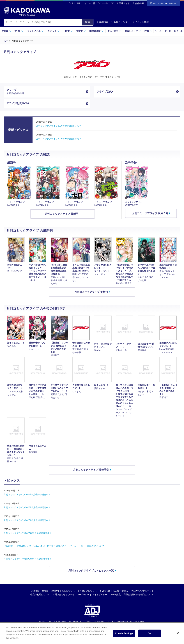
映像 (148, 31)
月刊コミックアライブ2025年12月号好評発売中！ (28, 533)
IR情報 (45, 591)
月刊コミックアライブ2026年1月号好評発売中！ (27, 521)
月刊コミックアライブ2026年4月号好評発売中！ (60, 139)
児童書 (81, 31)
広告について (68, 591)
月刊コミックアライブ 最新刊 (91, 292)
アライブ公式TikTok (18, 104)
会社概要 (35, 591)
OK (150, 633)
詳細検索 (102, 22)
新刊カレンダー (120, 22)
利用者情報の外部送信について (139, 595)
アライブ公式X (105, 91)
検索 (88, 22)
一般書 (68, 31)
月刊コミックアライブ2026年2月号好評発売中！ (27, 508)
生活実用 (114, 31)
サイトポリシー (100, 595)
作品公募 (139, 3)
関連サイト (124, 3)
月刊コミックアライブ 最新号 (62, 214)
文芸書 (7, 31)
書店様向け (105, 591)
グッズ (168, 31)
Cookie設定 (115, 595)
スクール (178, 31)
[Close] (178, 633)
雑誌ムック (133, 31)
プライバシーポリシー (79, 595)
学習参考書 (96, 31)
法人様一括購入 (120, 591)
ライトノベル (35, 31)
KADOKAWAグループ (141, 591)
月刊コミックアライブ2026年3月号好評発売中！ (27, 495)
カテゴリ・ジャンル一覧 (83, 3)
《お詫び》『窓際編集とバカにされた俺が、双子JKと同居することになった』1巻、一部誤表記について (54, 546)
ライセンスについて (87, 591)
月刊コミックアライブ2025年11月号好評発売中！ (28, 559)
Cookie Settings (124, 633)
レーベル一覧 (107, 3)
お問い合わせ (59, 595)
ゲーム (158, 31)
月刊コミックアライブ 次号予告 (150, 213)
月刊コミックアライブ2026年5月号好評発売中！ (60, 126)
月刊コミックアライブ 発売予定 (91, 470)
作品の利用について (40, 595)
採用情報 (55, 591)
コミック (53, 31)
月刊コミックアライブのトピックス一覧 (91, 571)
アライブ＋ (45, 92)
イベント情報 (141, 22)
